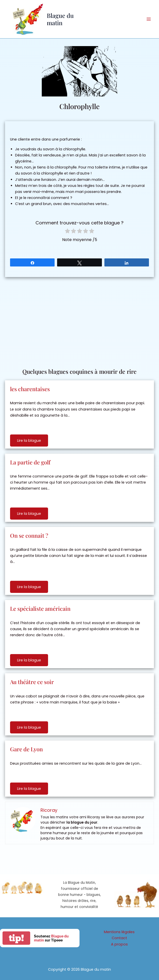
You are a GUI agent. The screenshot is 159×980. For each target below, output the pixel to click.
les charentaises (30, 389)
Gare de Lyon (26, 749)
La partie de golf (30, 462)
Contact (119, 938)
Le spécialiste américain (40, 609)
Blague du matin (60, 19)
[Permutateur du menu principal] (149, 19)
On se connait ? (29, 535)
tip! (16, 938)
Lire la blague (29, 441)
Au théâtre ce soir (32, 682)
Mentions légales (119, 932)
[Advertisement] (79, 320)
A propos (119, 944)
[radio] (67, 232)
